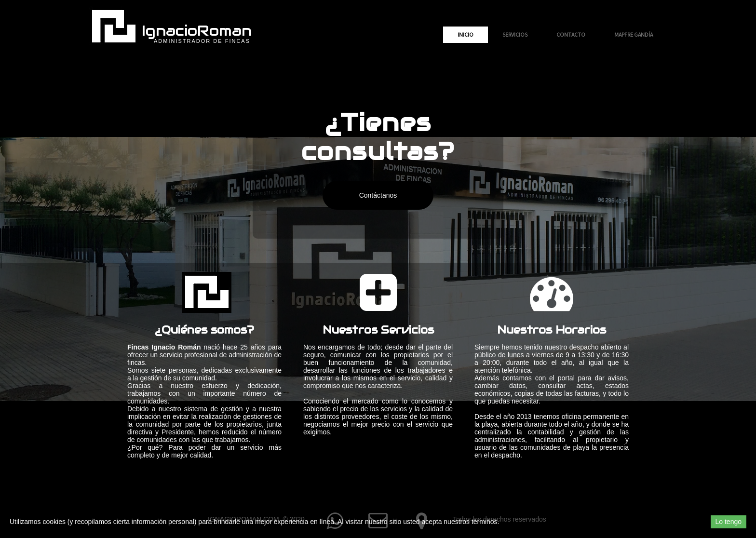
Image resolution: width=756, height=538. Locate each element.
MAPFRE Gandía (634, 34)
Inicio (466, 34)
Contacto (571, 34)
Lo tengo (729, 522)
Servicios (515, 34)
